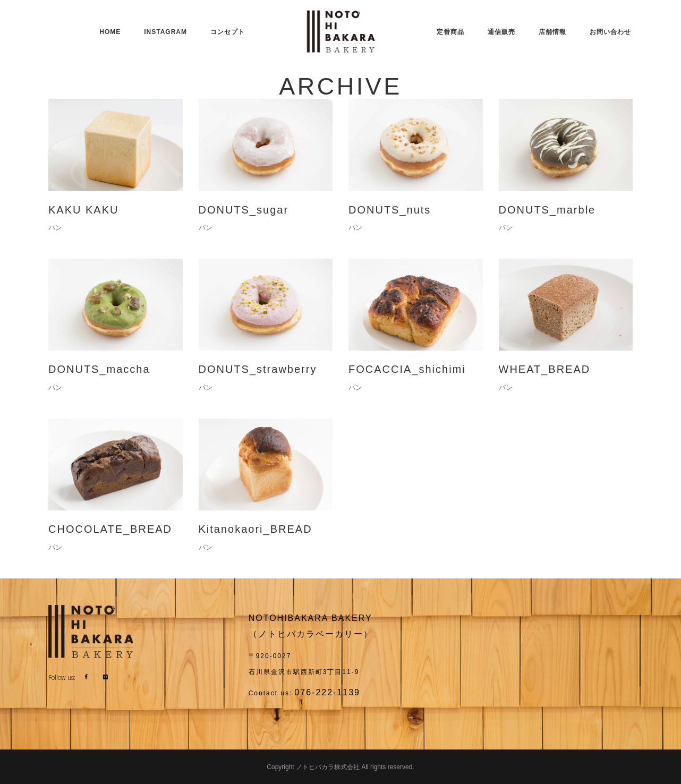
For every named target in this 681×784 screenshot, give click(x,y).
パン (55, 228)
